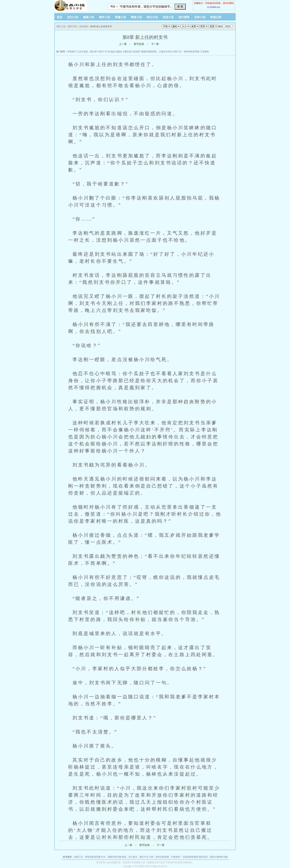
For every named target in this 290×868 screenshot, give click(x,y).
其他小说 (168, 17)
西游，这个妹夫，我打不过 (135, 857)
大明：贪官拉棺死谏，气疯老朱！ (166, 857)
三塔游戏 (204, 52)
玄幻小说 (73, 17)
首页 (60, 17)
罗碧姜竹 (72, 52)
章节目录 (139, 44)
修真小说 (89, 17)
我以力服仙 (116, 52)
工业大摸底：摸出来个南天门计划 (93, 52)
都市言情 (72, 26)
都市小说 (104, 17)
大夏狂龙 (127, 52)
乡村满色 (84, 26)
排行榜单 (184, 17)
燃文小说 (61, 26)
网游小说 (136, 17)
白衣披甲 (136, 52)
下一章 (155, 44)
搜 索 (180, 6)
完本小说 (200, 17)
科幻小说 (152, 17)
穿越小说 (120, 17)
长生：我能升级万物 (111, 857)
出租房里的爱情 (190, 857)
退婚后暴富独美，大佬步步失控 (157, 52)
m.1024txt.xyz (214, 7)
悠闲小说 (77, 6)
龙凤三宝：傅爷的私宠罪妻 (186, 52)
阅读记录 (216, 17)
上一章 (123, 44)
